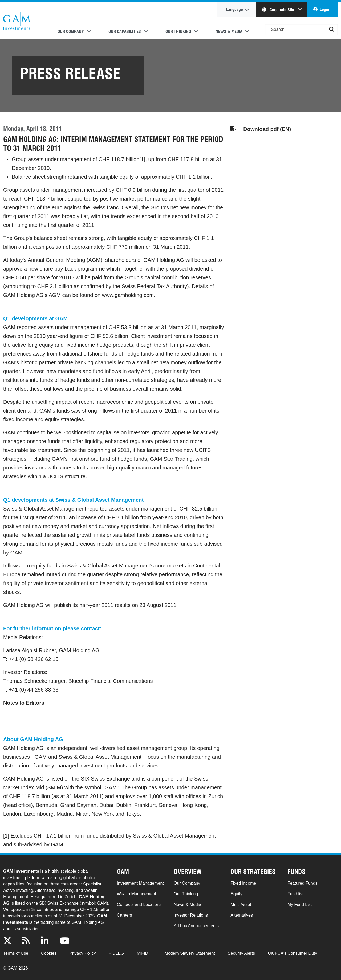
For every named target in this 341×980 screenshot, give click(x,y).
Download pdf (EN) (267, 129)
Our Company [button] (71, 32)
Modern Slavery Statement (190, 953)
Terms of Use (16, 953)
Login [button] (324, 9)
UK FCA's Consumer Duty (292, 953)
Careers (125, 915)
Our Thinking (186, 894)
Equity (236, 894)
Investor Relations (191, 915)
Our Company (187, 883)
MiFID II (144, 953)
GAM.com (17, 21)
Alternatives (242, 915)
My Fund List (300, 905)
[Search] (301, 30)
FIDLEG (116, 953)
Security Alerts (241, 953)
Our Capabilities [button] (125, 32)
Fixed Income (243, 883)
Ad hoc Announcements (196, 926)
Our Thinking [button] (178, 32)
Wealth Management (137, 894)
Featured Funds (303, 883)
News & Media (187, 905)
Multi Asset (241, 905)
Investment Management (140, 883)
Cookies (49, 953)
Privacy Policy (83, 953)
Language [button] (234, 9)
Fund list (295, 894)
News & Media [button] (229, 32)
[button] (332, 30)
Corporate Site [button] (279, 10)
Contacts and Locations (139, 905)
